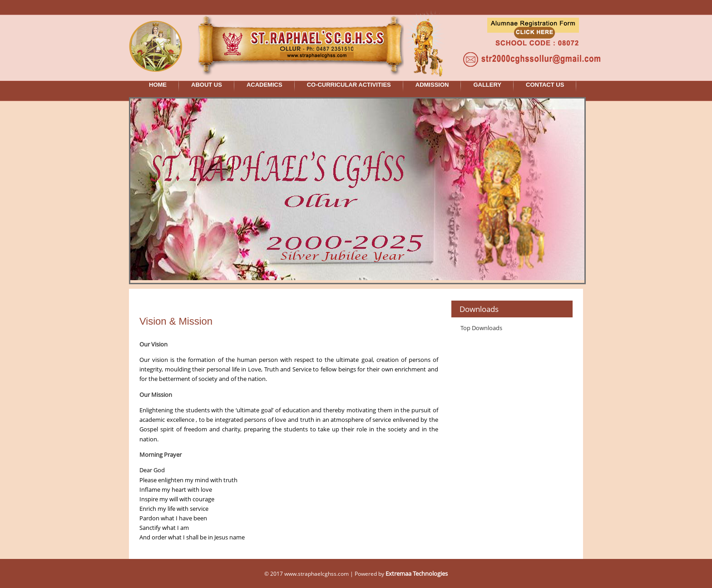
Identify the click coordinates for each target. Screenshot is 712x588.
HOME (158, 85)
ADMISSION (432, 85)
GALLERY (487, 85)
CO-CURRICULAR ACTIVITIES (349, 85)
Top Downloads (481, 328)
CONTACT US (545, 85)
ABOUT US (207, 85)
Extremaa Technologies (417, 573)
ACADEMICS (265, 85)
